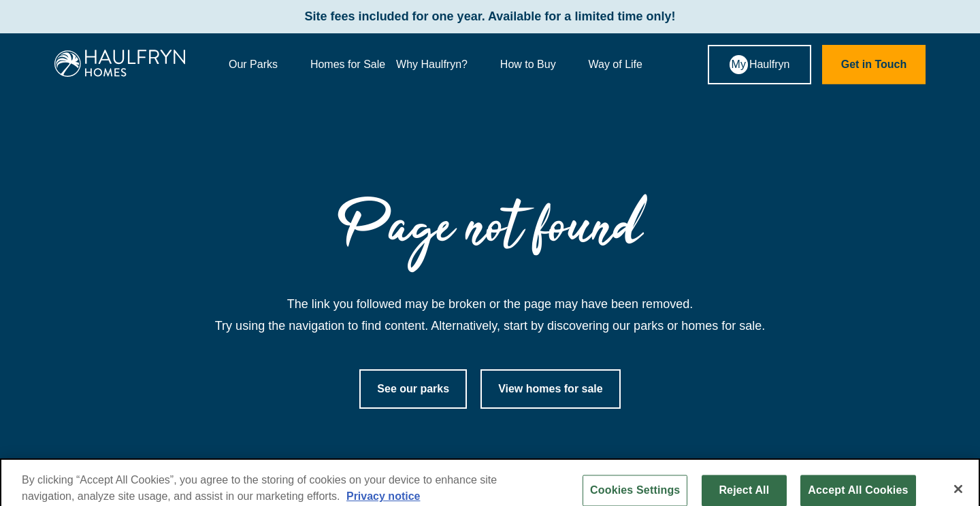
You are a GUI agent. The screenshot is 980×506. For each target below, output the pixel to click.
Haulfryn (760, 65)
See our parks (413, 389)
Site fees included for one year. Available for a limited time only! (490, 17)
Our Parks (264, 64)
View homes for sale (551, 389)
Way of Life (626, 64)
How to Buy (539, 64)
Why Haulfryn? (443, 64)
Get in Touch (874, 64)
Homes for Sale (348, 64)
